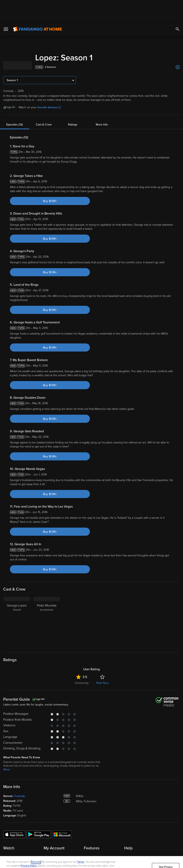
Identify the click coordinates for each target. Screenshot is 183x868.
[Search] (178, 6)
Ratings (73, 101)
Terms (81, 839)
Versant (36, 839)
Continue (166, 858)
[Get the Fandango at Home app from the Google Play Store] (39, 811)
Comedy (19, 773)
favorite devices (49, 84)
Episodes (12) (15, 101)
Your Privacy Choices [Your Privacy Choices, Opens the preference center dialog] (166, 846)
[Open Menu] (6, 6)
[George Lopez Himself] (17, 599)
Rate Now (102, 660)
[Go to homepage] (37, 6)
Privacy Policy (29, 843)
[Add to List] (178, 44)
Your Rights (47, 847)
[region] (91, 850)
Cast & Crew (44, 101)
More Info (102, 101)
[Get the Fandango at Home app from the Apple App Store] (14, 811)
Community (82, 660)
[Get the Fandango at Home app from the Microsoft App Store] (62, 811)
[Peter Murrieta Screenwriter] (47, 599)
